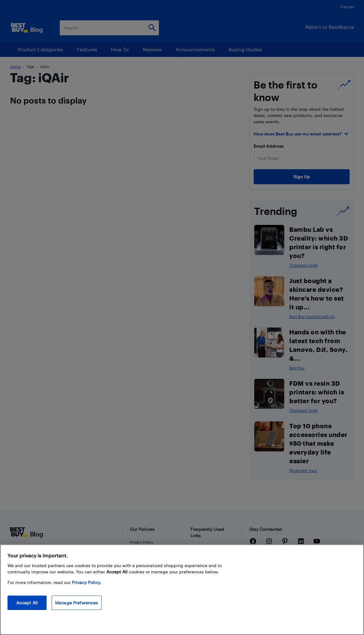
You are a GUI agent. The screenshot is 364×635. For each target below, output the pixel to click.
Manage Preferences (77, 603)
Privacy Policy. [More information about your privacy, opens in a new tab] (86, 582)
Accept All (27, 603)
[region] (182, 590)
